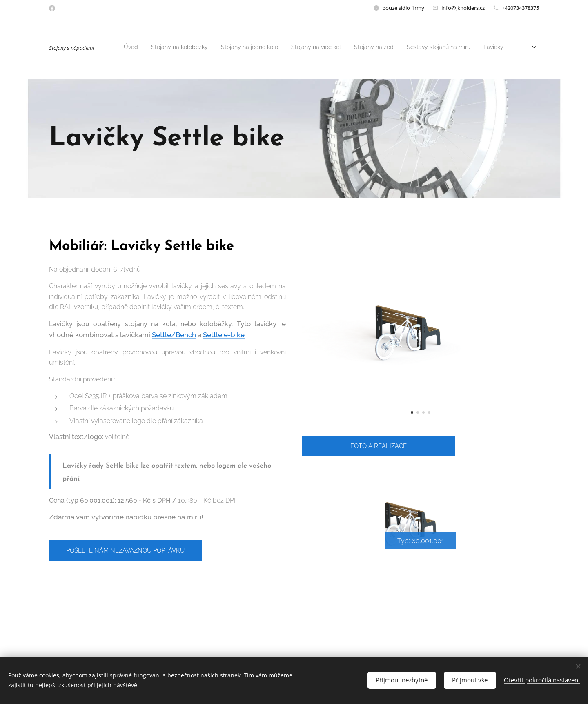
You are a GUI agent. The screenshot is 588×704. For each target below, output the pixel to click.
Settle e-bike (224, 335)
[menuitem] (280, 48)
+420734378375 (520, 8)
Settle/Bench (174, 335)
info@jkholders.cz (463, 8)
